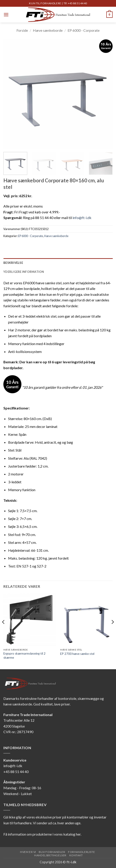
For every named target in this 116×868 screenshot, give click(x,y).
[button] (6, 15)
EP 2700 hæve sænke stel (77, 654)
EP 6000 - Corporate (84, 30)
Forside (22, 30)
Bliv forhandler (52, 852)
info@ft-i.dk (82, 218)
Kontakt (76, 855)
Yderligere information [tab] (24, 272)
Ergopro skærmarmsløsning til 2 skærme (24, 656)
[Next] (112, 631)
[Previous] (4, 631)
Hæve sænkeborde (48, 30)
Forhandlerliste (81, 852)
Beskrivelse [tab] (13, 263)
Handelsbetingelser (50, 855)
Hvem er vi (28, 852)
